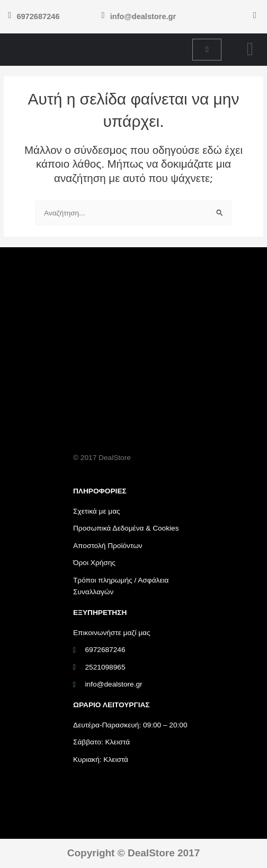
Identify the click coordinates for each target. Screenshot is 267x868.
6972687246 (38, 16)
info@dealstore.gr (143, 16)
